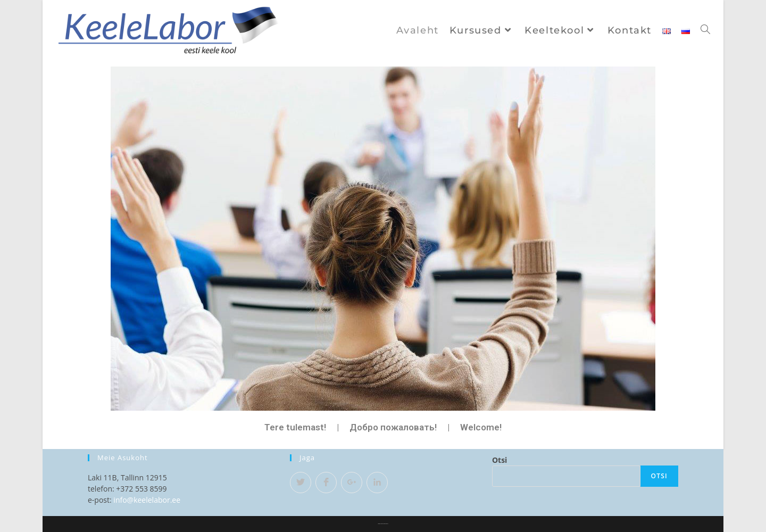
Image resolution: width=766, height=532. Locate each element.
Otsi (499, 460)
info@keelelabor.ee (147, 500)
